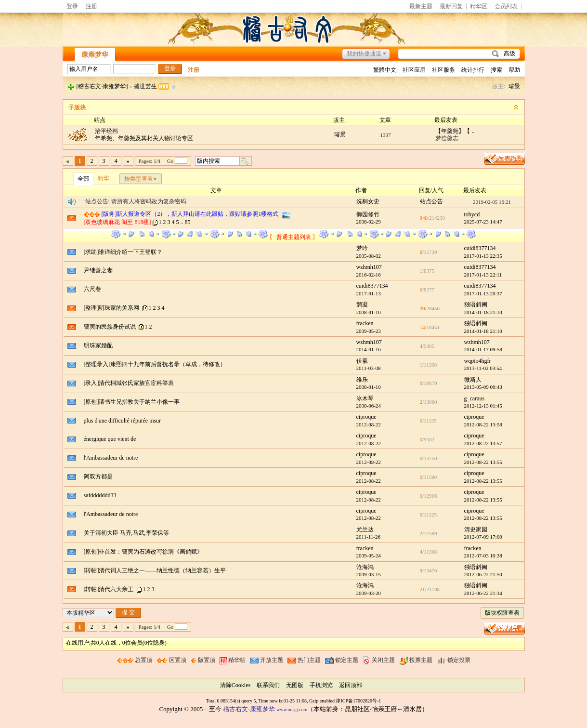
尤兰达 (365, 529)
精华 (104, 178)
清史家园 (476, 529)
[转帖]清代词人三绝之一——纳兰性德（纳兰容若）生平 (155, 570)
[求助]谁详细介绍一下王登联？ (123, 252)
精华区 (479, 7)
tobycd (472, 214)
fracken (365, 323)
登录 (72, 6)
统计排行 (473, 70)
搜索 (496, 70)
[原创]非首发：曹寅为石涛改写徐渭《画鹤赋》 (143, 552)
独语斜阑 (476, 304)
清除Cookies (235, 685)
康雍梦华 (95, 55)
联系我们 (268, 685)
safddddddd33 (100, 495)
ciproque (366, 417)
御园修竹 (368, 214)
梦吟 (362, 248)
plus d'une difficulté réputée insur (123, 421)
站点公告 (431, 201)
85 (188, 222)
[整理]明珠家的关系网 (112, 308)
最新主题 (421, 7)
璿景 (514, 86)
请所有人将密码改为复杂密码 (149, 201)
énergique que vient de (110, 439)
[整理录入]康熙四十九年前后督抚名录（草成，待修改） (155, 364)
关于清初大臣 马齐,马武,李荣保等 (126, 533)
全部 (83, 179)
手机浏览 (321, 685)
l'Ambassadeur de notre (111, 458)
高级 (509, 53)
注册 (91, 6)
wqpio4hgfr (478, 361)
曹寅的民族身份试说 (110, 327)
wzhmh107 (369, 267)
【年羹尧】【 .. (455, 131)
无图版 (295, 685)
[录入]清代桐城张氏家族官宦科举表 (129, 383)
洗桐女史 (368, 201)
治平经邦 (106, 131)
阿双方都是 (98, 477)
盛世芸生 (145, 86)
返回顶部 (351, 685)
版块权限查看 (502, 613)
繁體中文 (385, 70)
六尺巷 (92, 289)
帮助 (514, 70)
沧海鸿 (365, 567)
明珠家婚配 (98, 345)
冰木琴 (365, 398)
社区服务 (444, 70)
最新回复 (451, 7)
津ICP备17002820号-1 (358, 701)
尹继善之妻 (98, 270)
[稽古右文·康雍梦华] (102, 86)
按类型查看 (141, 179)
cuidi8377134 (480, 248)
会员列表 (506, 7)
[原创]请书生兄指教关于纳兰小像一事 (132, 402)
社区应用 (414, 70)
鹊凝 (362, 304)
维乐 (362, 380)
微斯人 (473, 380)
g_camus (475, 398)
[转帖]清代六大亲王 (109, 589)
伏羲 (362, 361)
